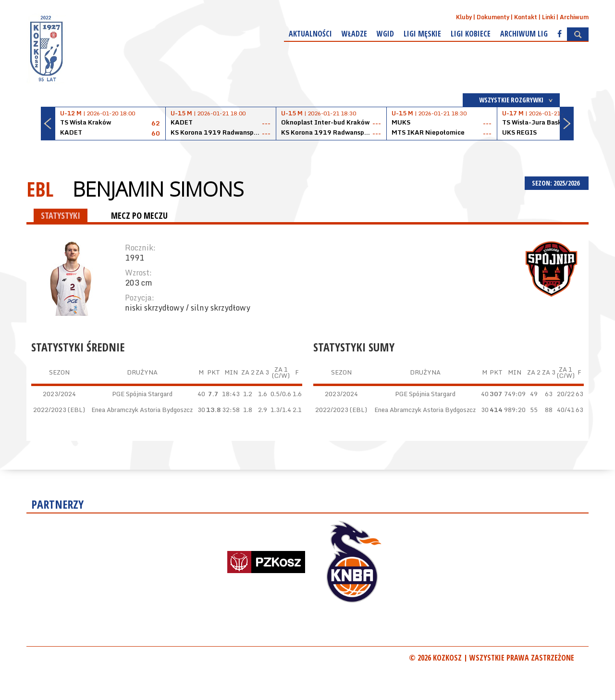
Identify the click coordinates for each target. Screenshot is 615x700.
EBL (40, 189)
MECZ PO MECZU (139, 215)
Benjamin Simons (158, 189)
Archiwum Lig (524, 34)
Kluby (464, 17)
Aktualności (310, 34)
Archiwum (574, 17)
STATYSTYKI (61, 215)
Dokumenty (493, 17)
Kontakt (526, 17)
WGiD (385, 34)
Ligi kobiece (471, 34)
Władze (354, 34)
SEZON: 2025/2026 (557, 183)
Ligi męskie (422, 34)
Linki (548, 17)
